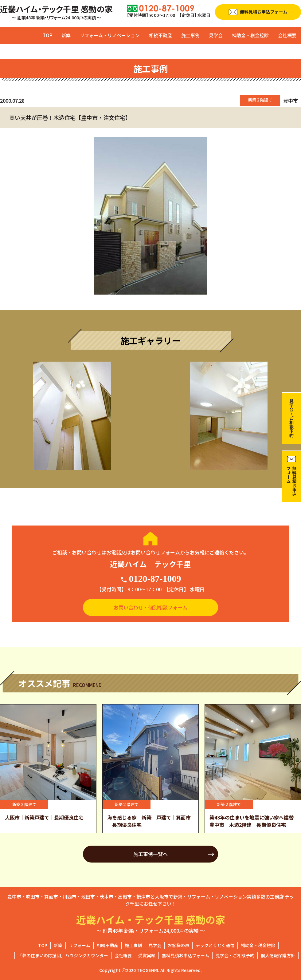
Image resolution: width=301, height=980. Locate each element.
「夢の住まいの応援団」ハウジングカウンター (63, 955)
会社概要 (287, 35)
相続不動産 (160, 35)
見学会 (216, 35)
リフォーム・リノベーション (110, 35)
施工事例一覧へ (150, 854)
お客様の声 (178, 945)
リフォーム (80, 945)
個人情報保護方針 (278, 955)
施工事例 (190, 35)
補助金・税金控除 (250, 35)
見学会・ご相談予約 (235, 955)
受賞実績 (147, 955)
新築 (66, 35)
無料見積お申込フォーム (186, 955)
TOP (47, 35)
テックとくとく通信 (215, 945)
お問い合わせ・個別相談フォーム (150, 607)
